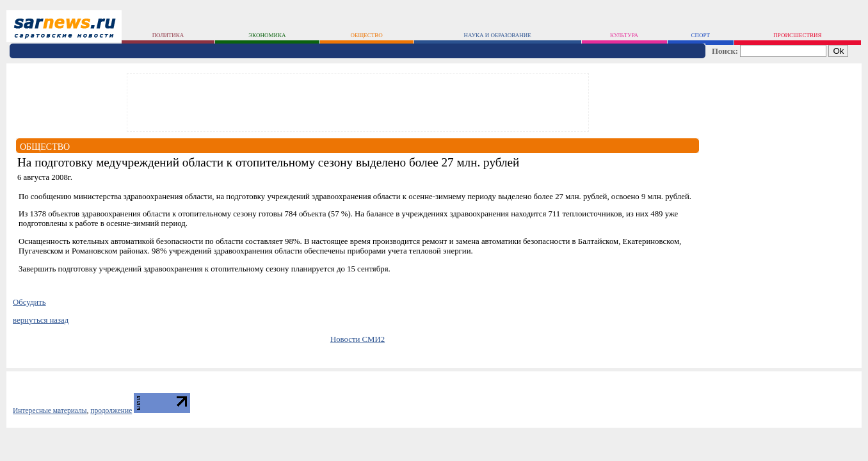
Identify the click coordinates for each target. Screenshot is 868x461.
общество (367, 35)
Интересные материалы (50, 410)
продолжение (111, 410)
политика (168, 35)
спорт (700, 35)
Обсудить (29, 302)
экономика (267, 35)
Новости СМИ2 (358, 339)
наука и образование (497, 35)
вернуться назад (41, 320)
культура (624, 35)
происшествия (797, 35)
